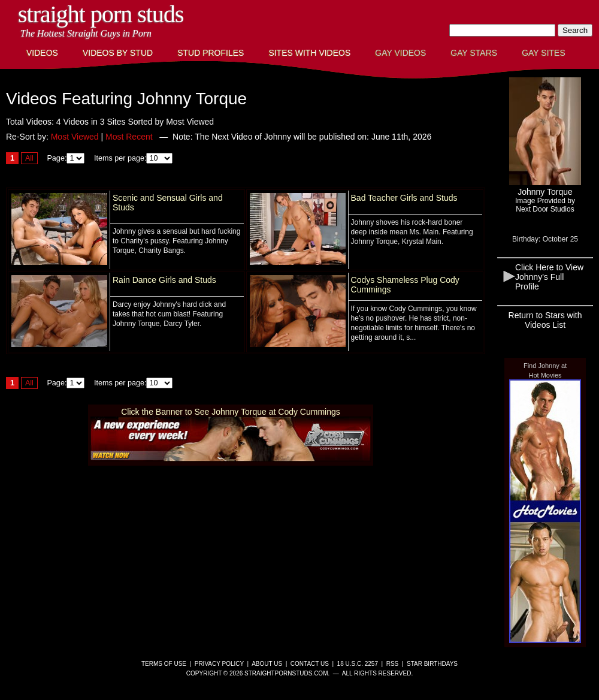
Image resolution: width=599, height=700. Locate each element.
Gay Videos (400, 53)
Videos (42, 53)
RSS (393, 664)
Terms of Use (164, 664)
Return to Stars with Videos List (545, 320)
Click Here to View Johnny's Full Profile (549, 277)
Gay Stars (474, 53)
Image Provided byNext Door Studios (545, 205)
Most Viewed (75, 137)
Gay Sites (544, 53)
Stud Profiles (211, 53)
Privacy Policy (219, 664)
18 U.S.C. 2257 (358, 664)
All (29, 158)
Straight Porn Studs (101, 14)
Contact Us (310, 664)
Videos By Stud (118, 53)
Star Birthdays (432, 664)
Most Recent (129, 137)
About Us (267, 664)
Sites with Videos (309, 53)
